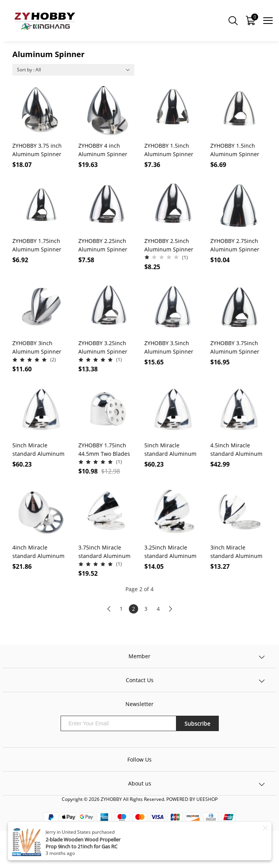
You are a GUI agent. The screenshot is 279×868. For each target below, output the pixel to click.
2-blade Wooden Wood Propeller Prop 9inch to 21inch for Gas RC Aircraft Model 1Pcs (83, 846)
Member (139, 656)
